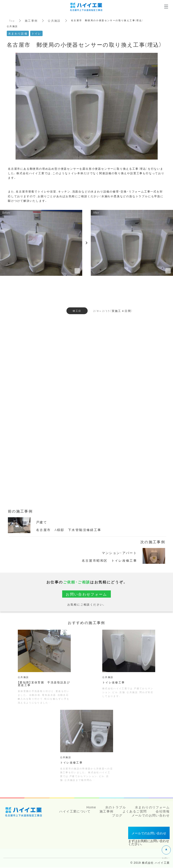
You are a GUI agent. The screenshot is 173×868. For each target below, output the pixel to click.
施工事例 (31, 21)
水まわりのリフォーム (152, 808)
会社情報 (163, 812)
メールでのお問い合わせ (151, 816)
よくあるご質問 (135, 812)
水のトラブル (116, 808)
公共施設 (55, 21)
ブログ (117, 816)
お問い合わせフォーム (86, 594)
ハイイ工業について (75, 812)
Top (12, 21)
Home (91, 808)
